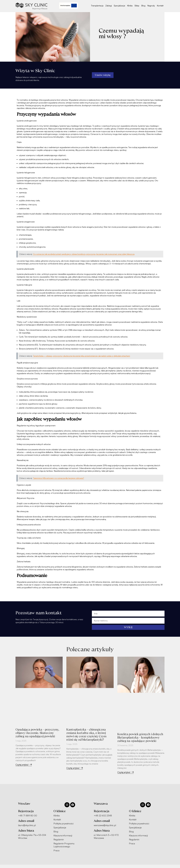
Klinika (130, 6)
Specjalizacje (119, 6)
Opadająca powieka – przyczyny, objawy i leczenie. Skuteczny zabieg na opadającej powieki (38, 733)
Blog (143, 6)
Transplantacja (97, 6)
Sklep (137, 6)
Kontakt (160, 6)
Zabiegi (109, 6)
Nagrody (151, 6)
